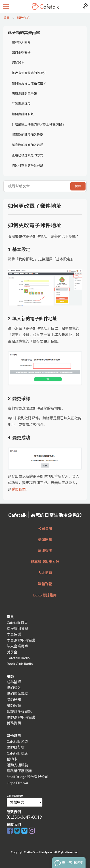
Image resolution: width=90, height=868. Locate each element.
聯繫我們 (19, 489)
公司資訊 (45, 528)
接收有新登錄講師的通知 (29, 73)
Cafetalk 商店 (17, 753)
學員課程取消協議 (21, 640)
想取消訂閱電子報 (24, 93)
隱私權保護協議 (19, 771)
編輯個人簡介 (21, 42)
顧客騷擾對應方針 (45, 562)
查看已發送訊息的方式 (27, 155)
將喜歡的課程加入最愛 (27, 135)
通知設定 (18, 63)
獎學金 (12, 652)
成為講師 (14, 682)
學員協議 (14, 634)
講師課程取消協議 (21, 717)
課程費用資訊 (17, 628)
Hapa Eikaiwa (17, 783)
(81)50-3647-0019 (24, 817)
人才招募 (45, 573)
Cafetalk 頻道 (17, 741)
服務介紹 (23, 18)
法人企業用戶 (17, 646)
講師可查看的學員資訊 (27, 165)
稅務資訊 (14, 723)
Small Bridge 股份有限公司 (27, 777)
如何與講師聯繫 (23, 114)
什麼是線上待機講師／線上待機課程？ (38, 124)
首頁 (6, 18)
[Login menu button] (85, 6)
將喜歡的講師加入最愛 (27, 145)
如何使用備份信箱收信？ (29, 83)
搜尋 (78, 186)
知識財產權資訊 (19, 711)
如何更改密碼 (21, 52)
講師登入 (14, 688)
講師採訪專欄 (17, 694)
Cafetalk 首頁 (17, 622)
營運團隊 (45, 540)
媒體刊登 (45, 584)
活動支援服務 (17, 765)
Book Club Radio (20, 664)
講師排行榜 (16, 747)
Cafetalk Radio (18, 658)
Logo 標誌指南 (45, 595)
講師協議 (14, 705)
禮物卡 (12, 759)
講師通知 (14, 700)
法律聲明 (45, 551)
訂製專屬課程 (21, 104)
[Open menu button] (5, 6)
